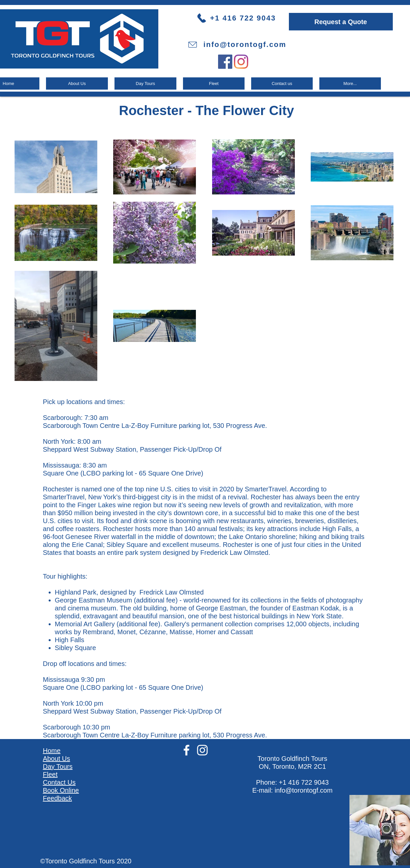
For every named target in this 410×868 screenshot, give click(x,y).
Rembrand (98, 632)
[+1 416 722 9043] (242, 18)
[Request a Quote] (341, 22)
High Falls (337, 529)
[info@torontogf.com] (237, 45)
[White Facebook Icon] (186, 750)
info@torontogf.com (304, 790)
